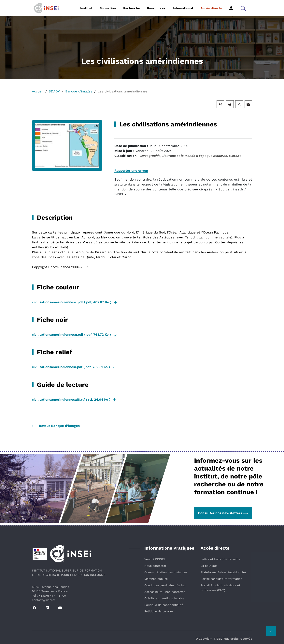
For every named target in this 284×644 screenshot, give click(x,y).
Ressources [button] (156, 8)
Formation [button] (108, 8)
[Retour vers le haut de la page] (271, 631)
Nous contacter (155, 566)
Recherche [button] (131, 8)
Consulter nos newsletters (223, 513)
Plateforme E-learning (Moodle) (223, 572)
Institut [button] (86, 8)
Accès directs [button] (211, 8)
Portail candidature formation (221, 579)
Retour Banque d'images (56, 426)
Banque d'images (79, 91)
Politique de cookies (159, 611)
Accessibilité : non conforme (165, 592)
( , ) (72, 302)
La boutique (209, 566)
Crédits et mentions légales (164, 598)
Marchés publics (156, 579)
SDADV (54, 91)
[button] (243, 8)
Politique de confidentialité (164, 605)
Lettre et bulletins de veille (220, 559)
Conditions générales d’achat (165, 585)
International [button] (183, 8)
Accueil (38, 91)
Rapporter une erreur (131, 171)
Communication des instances (166, 572)
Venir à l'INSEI (155, 559)
